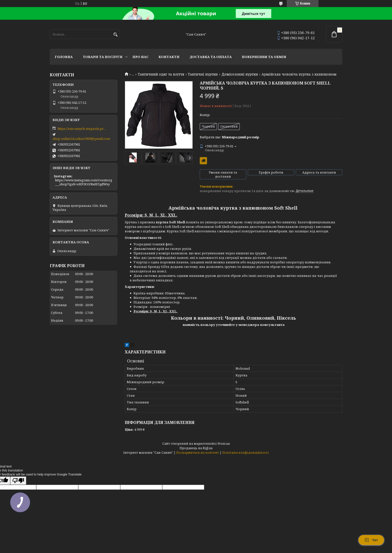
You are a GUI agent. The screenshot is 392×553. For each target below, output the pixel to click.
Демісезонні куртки (240, 74)
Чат (371, 540)
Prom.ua (224, 444)
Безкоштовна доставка (203, 161)
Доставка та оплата (211, 57)
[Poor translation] (18, 481)
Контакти (169, 57)
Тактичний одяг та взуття (161, 74)
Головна (64, 57)
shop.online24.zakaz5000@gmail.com (81, 139)
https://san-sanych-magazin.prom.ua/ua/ (82, 129)
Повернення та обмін (264, 57)
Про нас (140, 57)
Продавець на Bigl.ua (196, 448)
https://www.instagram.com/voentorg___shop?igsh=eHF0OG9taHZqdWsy (84, 182)
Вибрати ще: (229, 137)
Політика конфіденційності (245, 453)
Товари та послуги (103, 57)
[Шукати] (115, 35)
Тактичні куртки (203, 74)
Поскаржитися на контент (198, 453)
